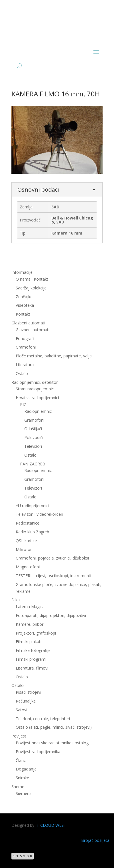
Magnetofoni (28, 567)
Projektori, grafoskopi (36, 633)
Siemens (24, 793)
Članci (21, 760)
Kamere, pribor (30, 624)
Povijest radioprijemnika (38, 752)
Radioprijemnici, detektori (35, 382)
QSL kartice (26, 541)
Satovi (21, 710)
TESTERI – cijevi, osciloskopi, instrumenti (53, 576)
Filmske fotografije (33, 650)
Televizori (33, 446)
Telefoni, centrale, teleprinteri (43, 719)
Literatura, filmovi (32, 668)
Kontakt (23, 314)
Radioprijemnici (38, 411)
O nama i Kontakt (32, 279)
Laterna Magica (30, 607)
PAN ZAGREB (33, 464)
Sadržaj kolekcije (31, 288)
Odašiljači (33, 429)
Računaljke (26, 701)
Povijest (19, 736)
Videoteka (25, 305)
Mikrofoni (25, 549)
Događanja (26, 769)
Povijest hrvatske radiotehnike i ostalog (52, 743)
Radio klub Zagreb (32, 532)
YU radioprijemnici (32, 506)
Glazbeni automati (28, 323)
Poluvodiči (34, 437)
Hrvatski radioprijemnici (37, 398)
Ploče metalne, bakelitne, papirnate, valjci (54, 356)
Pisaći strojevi (28, 692)
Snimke (22, 778)
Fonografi (25, 338)
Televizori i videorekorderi (39, 514)
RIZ (23, 404)
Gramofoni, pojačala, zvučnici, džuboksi (52, 558)
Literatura (25, 365)
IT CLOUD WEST (51, 825)
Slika (16, 600)
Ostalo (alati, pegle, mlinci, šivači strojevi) (54, 727)
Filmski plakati (29, 642)
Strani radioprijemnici (35, 389)
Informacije (22, 272)
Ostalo (22, 373)
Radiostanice (28, 523)
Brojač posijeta (95, 840)
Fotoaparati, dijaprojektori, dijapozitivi (51, 615)
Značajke (24, 297)
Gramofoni (26, 347)
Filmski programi (31, 659)
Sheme (18, 787)
